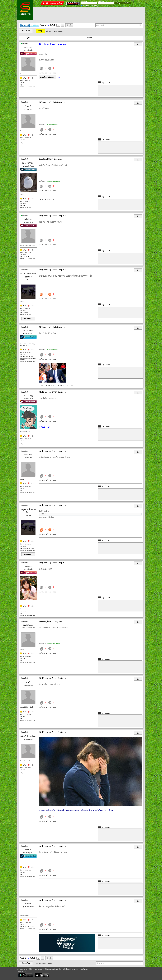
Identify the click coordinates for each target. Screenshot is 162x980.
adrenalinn (28, 455)
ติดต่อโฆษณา (84, 969)
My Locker (104, 82)
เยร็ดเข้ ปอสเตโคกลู (28, 736)
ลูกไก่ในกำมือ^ (28, 163)
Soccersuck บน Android (53, 181)
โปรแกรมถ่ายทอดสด (37, 969)
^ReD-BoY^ (28, 331)
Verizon (28, 904)
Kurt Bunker (28, 625)
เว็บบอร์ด (63, 969)
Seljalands (28, 219)
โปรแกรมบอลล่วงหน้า (52, 969)
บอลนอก (60, 31)
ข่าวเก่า (26, 969)
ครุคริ (28, 682)
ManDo (28, 850)
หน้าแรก (20, 969)
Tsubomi (28, 566)
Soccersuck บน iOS (52, 124)
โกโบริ (28, 106)
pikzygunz (28, 47)
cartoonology (28, 395)
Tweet (59, 77)
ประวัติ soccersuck (73, 969)
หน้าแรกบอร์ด (51, 31)
